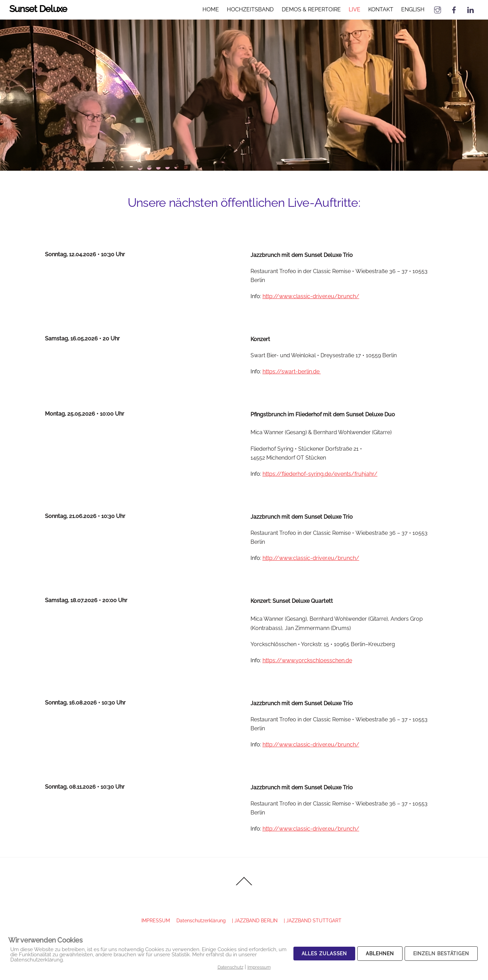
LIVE (354, 9)
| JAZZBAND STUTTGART (313, 920)
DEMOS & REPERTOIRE (311, 9)
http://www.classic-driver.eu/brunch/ (311, 296)
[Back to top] (244, 885)
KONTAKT (380, 9)
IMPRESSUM (156, 920)
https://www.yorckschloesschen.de (307, 660)
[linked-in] (470, 9)
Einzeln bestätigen (441, 954)
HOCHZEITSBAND (250, 9)
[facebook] (454, 9)
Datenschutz (230, 967)
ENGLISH (413, 9)
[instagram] (437, 9)
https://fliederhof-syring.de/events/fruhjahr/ (320, 474)
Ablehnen (380, 954)
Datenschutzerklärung (201, 920)
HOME (210, 9)
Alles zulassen (324, 954)
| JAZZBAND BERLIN (255, 920)
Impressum (259, 967)
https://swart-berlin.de (292, 371)
